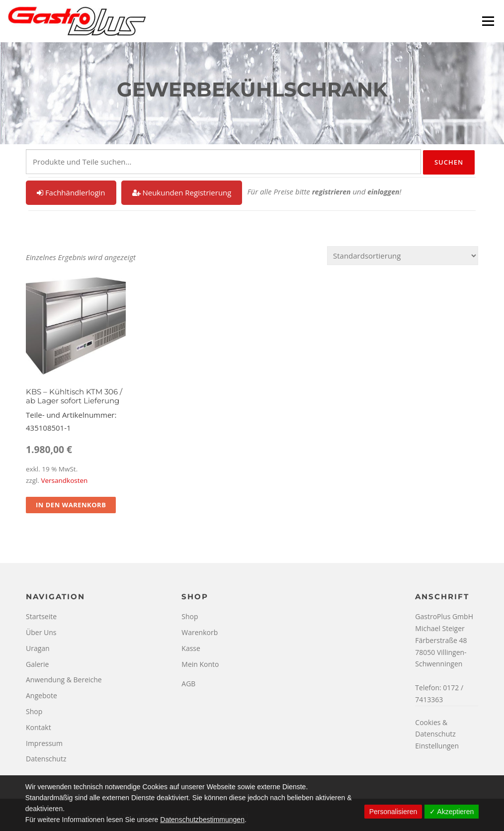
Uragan (38, 648)
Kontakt (39, 727)
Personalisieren (393, 812)
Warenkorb (200, 632)
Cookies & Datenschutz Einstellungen (437, 734)
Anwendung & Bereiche (64, 680)
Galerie (37, 664)
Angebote (42, 695)
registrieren (332, 192)
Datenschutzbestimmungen (202, 820)
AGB (188, 684)
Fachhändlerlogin (71, 192)
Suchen (449, 162)
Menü (488, 21)
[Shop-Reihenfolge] (403, 256)
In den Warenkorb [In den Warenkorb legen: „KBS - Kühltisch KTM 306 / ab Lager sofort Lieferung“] (71, 505)
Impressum (44, 743)
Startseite (41, 616)
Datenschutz (46, 759)
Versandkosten (64, 480)
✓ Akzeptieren (452, 812)
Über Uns (41, 632)
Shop (34, 711)
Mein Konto (200, 664)
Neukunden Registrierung (182, 192)
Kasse (191, 648)
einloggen (383, 192)
